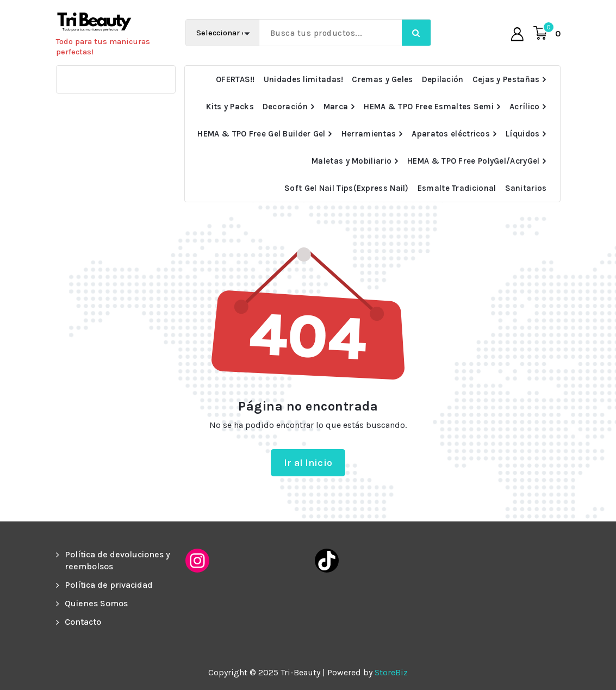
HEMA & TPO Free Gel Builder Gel (261, 134)
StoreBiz (391, 672)
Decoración (285, 107)
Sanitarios (526, 188)
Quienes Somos (96, 603)
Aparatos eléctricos (451, 134)
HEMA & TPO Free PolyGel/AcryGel (473, 161)
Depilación (443, 79)
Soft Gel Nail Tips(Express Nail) (347, 188)
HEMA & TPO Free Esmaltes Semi (429, 107)
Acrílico (524, 107)
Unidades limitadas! (304, 79)
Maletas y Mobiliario (351, 161)
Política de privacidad (109, 585)
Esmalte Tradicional (457, 188)
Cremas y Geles (382, 79)
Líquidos (522, 134)
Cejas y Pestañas (506, 79)
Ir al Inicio (308, 463)
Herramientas (369, 134)
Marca (336, 107)
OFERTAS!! (235, 79)
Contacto (83, 622)
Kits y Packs (230, 107)
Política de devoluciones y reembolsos (117, 560)
